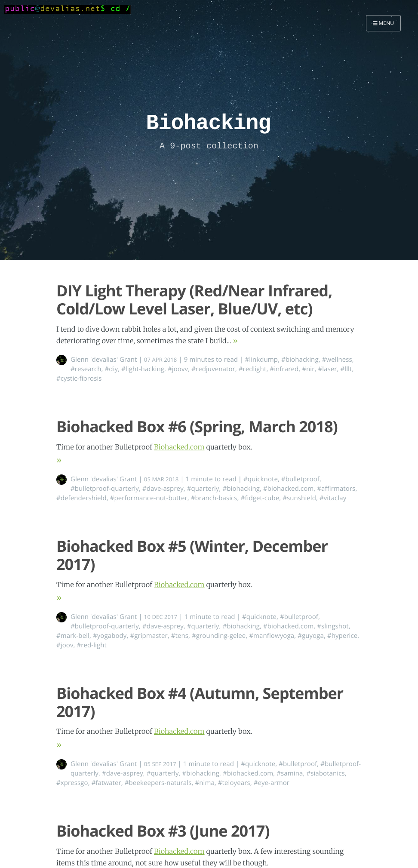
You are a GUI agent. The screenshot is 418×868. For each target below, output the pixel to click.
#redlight (253, 369)
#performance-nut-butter (149, 498)
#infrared (284, 369)
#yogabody (110, 636)
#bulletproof (300, 479)
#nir (308, 369)
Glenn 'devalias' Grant (104, 360)
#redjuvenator (213, 369)
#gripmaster (149, 636)
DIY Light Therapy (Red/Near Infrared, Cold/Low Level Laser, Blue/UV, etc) (194, 299)
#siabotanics (325, 773)
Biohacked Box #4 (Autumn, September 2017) (200, 702)
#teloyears (234, 783)
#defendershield (81, 498)
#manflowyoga (272, 636)
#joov (65, 645)
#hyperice (342, 636)
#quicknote (261, 479)
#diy (112, 369)
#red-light (92, 645)
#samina (290, 773)
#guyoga (311, 636)
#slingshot (333, 626)
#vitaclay (333, 498)
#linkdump (261, 360)
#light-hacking (143, 369)
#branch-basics (214, 498)
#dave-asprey (163, 489)
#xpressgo (72, 783)
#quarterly (203, 489)
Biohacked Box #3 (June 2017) (163, 831)
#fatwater (106, 783)
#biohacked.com (288, 489)
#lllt (346, 369)
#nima (204, 783)
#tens (180, 636)
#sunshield (299, 498)
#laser (327, 369)
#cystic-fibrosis (79, 379)
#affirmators (336, 489)
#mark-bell (73, 636)
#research (86, 369)
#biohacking (300, 360)
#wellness (337, 360)
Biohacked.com (179, 447)
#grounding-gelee (219, 636)
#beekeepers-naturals (158, 783)
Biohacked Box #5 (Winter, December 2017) (192, 555)
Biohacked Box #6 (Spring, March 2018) (197, 426)
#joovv (178, 369)
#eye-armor (272, 783)
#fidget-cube (260, 498)
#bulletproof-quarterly (105, 489)
